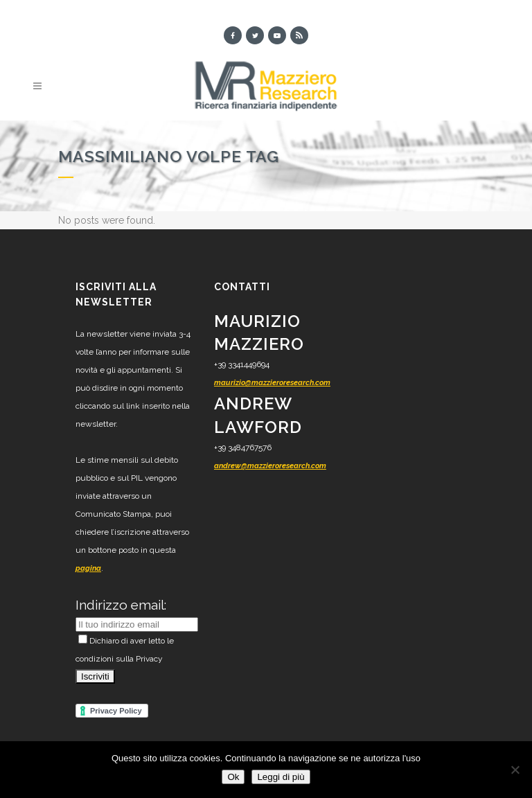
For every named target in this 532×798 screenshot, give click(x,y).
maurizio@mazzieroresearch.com (272, 383)
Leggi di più (281, 777)
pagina (88, 568)
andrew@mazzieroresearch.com (270, 466)
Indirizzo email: (121, 605)
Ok (233, 777)
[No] (515, 770)
